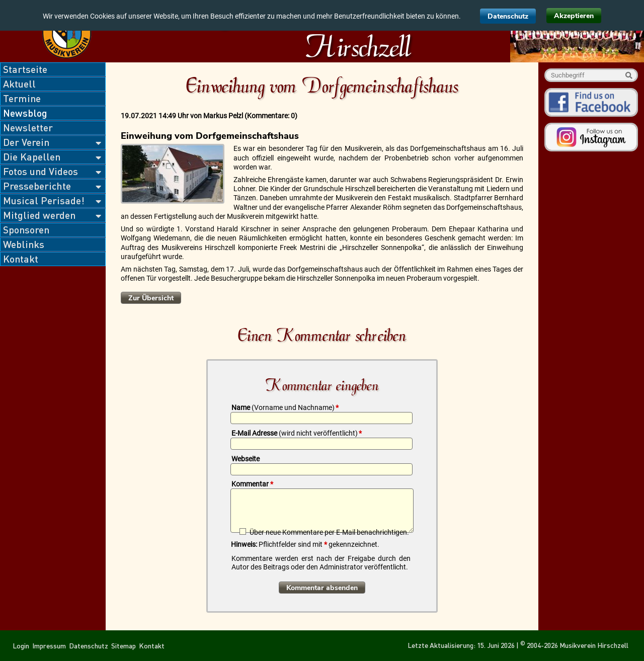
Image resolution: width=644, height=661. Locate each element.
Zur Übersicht (151, 298)
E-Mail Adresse (297, 433)
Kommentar (252, 484)
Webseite (246, 459)
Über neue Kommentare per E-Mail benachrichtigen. (329, 532)
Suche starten (629, 75)
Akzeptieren (574, 16)
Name (285, 407)
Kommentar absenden (322, 588)
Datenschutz (508, 16)
